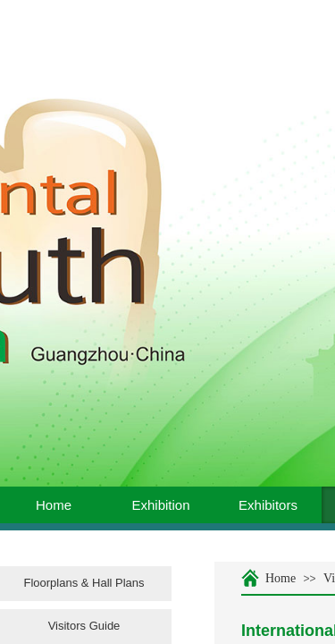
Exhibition (160, 505)
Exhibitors (268, 505)
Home (54, 505)
